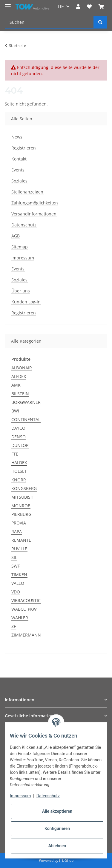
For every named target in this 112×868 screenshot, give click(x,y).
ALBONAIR (22, 368)
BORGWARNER (26, 402)
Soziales (19, 181)
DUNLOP (20, 445)
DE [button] (61, 7)
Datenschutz (24, 225)
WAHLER (20, 618)
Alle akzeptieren (57, 811)
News (17, 137)
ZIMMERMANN (26, 635)
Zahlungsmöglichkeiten (35, 203)
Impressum (23, 258)
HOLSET (19, 471)
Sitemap (20, 247)
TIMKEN (19, 575)
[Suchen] (49, 22)
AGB (16, 236)
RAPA (17, 531)
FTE (15, 454)
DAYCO (18, 428)
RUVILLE (19, 549)
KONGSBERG (24, 488)
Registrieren (24, 148)
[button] (78, 7)
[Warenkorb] (101, 7)
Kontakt (19, 159)
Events (18, 170)
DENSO (19, 437)
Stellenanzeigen (27, 192)
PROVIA (19, 523)
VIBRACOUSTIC (26, 600)
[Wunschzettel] (89, 7)
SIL (14, 557)
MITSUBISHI (23, 497)
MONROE (21, 506)
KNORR (19, 480)
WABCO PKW (24, 609)
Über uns (21, 291)
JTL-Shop (66, 860)
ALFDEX (19, 376)
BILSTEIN (20, 394)
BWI (15, 411)
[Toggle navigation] (8, 4)
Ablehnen (57, 846)
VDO (16, 592)
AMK (16, 385)
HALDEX (19, 463)
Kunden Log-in (26, 302)
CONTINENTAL (26, 419)
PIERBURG (21, 514)
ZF (14, 626)
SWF (16, 566)
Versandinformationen (34, 214)
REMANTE (21, 540)
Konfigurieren (57, 828)
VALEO (18, 583)
